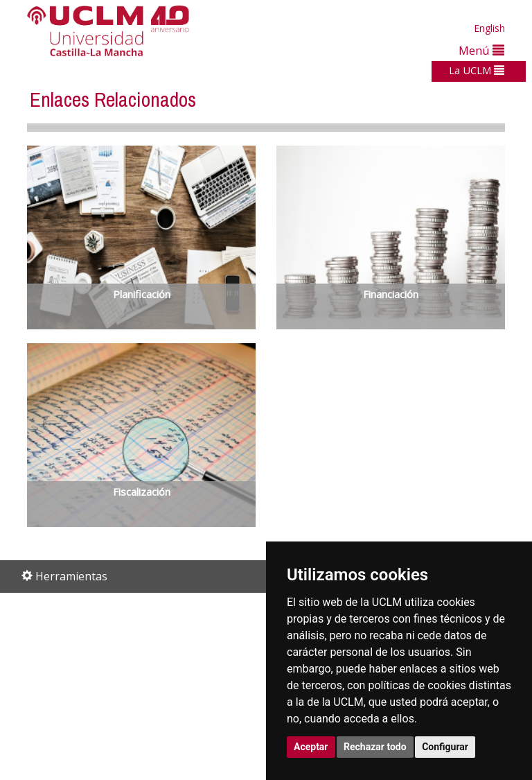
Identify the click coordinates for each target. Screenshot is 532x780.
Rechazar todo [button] (375, 747)
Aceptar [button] (311, 747)
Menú (481, 50)
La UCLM (477, 70)
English (489, 28)
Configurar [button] (445, 747)
